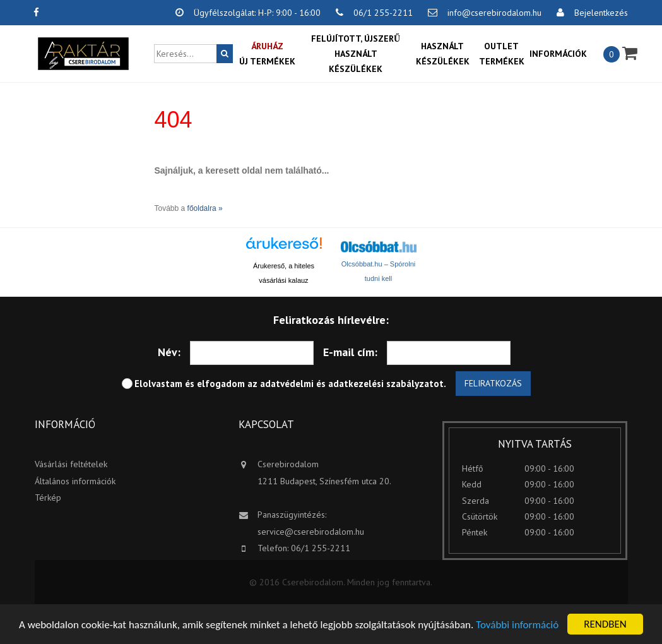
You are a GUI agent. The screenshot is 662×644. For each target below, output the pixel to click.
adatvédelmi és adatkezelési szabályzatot (352, 384)
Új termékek (267, 53)
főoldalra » (205, 208)
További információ (517, 625)
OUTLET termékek (502, 54)
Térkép (48, 498)
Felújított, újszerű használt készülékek (356, 54)
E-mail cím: (350, 352)
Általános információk (75, 481)
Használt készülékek (443, 54)
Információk (558, 54)
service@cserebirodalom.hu (311, 532)
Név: (169, 352)
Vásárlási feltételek (71, 464)
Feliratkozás (493, 383)
